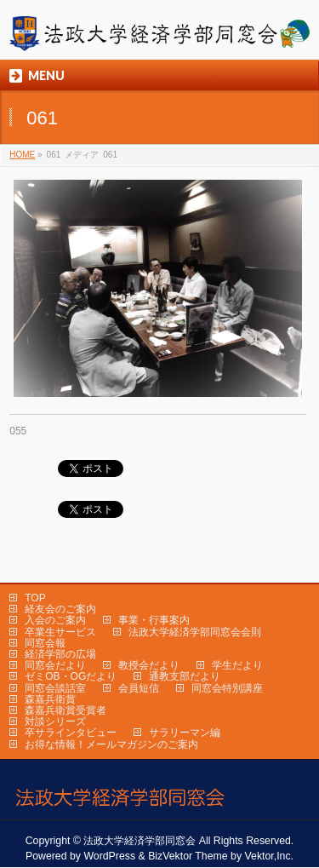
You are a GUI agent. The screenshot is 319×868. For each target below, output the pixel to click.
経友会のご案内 (60, 609)
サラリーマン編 (185, 733)
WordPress (109, 856)
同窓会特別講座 (227, 688)
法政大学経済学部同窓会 (140, 841)
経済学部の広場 (60, 654)
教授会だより (149, 665)
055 (18, 431)
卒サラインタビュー (71, 733)
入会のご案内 (55, 620)
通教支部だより (185, 676)
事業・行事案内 (154, 620)
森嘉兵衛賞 (50, 699)
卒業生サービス (60, 632)
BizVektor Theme (188, 856)
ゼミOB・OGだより (71, 676)
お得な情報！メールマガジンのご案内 (111, 744)
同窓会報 (45, 643)
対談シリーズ (55, 721)
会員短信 (139, 688)
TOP (35, 598)
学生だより (237, 665)
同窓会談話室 (55, 688)
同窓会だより (55, 665)
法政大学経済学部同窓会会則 (195, 632)
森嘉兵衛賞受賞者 (66, 710)
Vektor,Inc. (270, 856)
